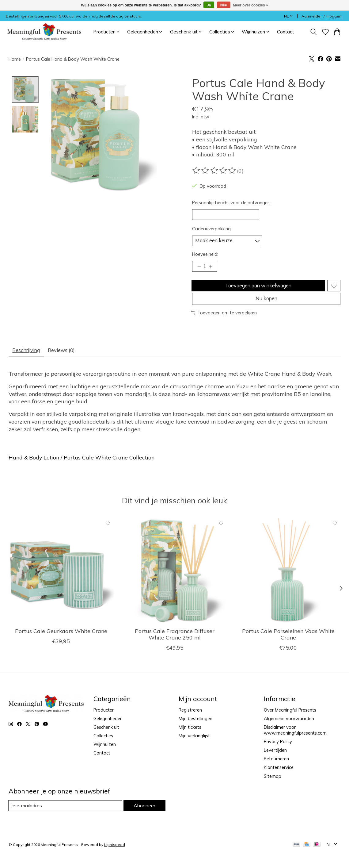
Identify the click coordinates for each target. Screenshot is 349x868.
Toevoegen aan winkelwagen (257, 291)
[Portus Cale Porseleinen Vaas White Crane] (288, 582)
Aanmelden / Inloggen (321, 16)
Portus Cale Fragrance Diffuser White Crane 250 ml (175, 646)
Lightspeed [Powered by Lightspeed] (115, 856)
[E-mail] (65, 817)
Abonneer (144, 817)
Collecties (103, 747)
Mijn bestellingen (195, 730)
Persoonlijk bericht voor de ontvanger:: (231, 203)
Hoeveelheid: (205, 257)
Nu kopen (266, 307)
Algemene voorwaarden (289, 730)
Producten (104, 722)
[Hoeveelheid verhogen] (212, 270)
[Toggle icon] (313, 32)
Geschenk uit (106, 739)
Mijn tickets (190, 739)
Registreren (190, 722)
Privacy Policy (278, 753)
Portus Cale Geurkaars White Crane (61, 643)
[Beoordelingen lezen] (214, 171)
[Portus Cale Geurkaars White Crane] (61, 582)
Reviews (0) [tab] (69, 361)
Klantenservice (279, 779)
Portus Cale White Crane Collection (109, 469)
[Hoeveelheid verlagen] (199, 270)
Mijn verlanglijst (194, 747)
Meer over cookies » (250, 5)
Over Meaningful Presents (290, 722)
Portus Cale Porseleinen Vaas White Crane (288, 646)
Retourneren (276, 771)
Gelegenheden (108, 730)
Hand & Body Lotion (34, 469)
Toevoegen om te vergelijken (224, 323)
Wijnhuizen (105, 756)
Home (15, 59)
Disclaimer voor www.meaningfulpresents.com (295, 742)
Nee (224, 5)
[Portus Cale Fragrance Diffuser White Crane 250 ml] (174, 582)
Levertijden (275, 762)
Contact (286, 32)
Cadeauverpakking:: (212, 230)
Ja (209, 5)
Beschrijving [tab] (29, 361)
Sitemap (273, 788)
